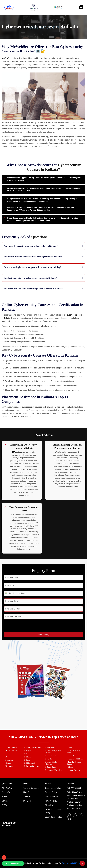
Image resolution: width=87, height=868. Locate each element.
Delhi (7, 757)
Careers (5, 801)
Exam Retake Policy (54, 817)
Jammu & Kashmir (74, 756)
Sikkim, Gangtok (74, 770)
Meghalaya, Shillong (75, 759)
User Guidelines (52, 797)
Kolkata (70, 748)
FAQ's (4, 805)
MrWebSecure (8, 58)
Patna (28, 760)
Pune (7, 754)
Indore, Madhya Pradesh (52, 763)
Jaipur (28, 751)
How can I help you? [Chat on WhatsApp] (13, 864)
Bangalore (9, 760)
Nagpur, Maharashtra (54, 770)
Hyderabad (9, 766)
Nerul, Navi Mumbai (34, 748)
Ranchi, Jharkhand (33, 766)
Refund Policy (51, 792)
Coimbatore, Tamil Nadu (74, 752)
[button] (81, 7)
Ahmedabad (51, 748)
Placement (6, 797)
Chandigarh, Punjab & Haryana (55, 752)
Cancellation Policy (53, 788)
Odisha (70, 767)
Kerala (49, 759)
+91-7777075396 (74, 788)
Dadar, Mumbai (11, 751)
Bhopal (29, 757)
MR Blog (27, 801)
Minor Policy (50, 805)
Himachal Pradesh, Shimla (74, 763)
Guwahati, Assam (53, 756)
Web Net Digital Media (71, 863)
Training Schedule (31, 788)
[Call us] (4, 858)
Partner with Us (8, 792)
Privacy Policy (51, 801)
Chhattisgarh (31, 763)
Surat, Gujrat (51, 767)
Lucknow (30, 754)
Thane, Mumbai (11, 748)
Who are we (7, 788)
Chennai (8, 763)
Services (27, 797)
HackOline (28, 792)
